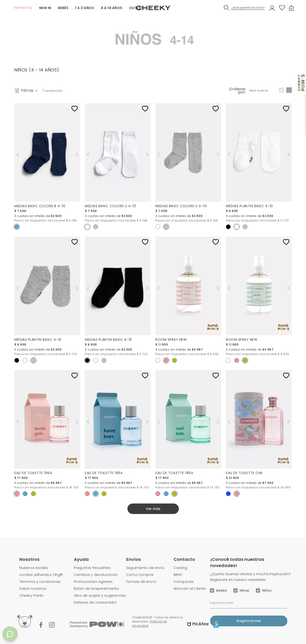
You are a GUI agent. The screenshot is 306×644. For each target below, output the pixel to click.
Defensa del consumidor (95, 602)
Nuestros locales (34, 568)
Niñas (245, 590)
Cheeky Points (31, 595)
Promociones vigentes (93, 582)
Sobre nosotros (33, 589)
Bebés (222, 590)
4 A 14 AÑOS (112, 8)
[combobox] (259, 91)
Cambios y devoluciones (96, 575)
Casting (180, 568)
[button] (244, 8)
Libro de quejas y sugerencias (100, 595)
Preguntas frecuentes (92, 568)
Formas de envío (141, 582)
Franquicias (184, 582)
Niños (267, 590)
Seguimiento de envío (145, 568)
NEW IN (45, 8)
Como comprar (140, 575)
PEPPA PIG (23, 8)
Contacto (184, 559)
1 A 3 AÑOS (85, 8)
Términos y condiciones (40, 582)
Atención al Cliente (190, 589)
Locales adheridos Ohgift (41, 575)
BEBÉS (63, 8)
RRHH (178, 575)
